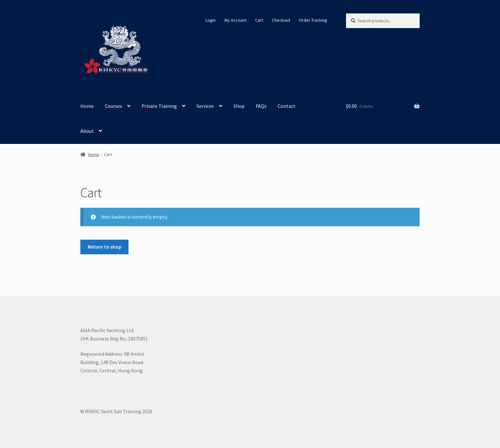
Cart (259, 20)
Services (205, 106)
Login (210, 20)
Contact (287, 106)
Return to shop (105, 247)
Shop (239, 106)
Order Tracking (313, 20)
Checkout (281, 20)
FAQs (261, 106)
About (87, 131)
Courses (114, 106)
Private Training (159, 106)
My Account (235, 20)
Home (87, 106)
